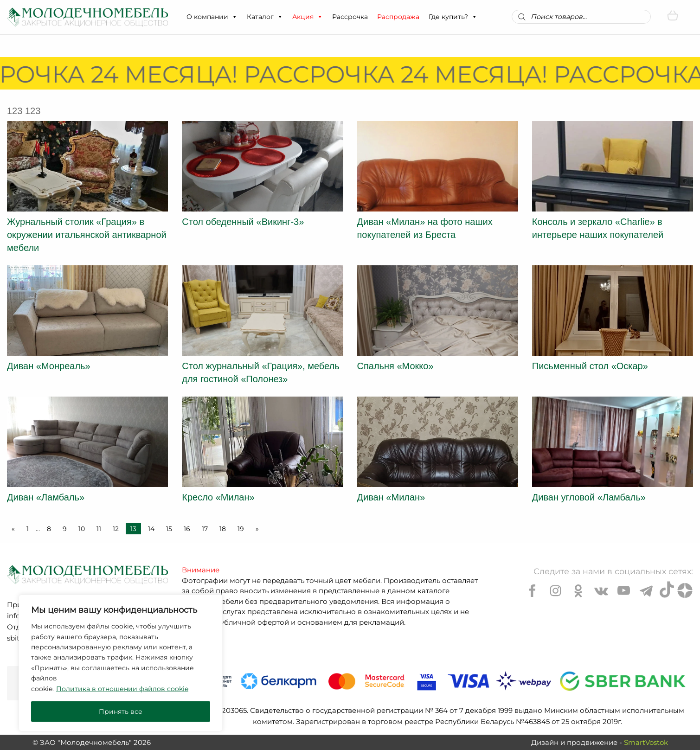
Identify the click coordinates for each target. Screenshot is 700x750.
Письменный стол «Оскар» (590, 366)
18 (223, 529)
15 (169, 529)
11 (99, 529)
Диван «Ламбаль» (46, 497)
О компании (212, 17)
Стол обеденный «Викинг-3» (243, 222)
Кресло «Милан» (218, 497)
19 (241, 529)
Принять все (121, 712)
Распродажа (398, 17)
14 (151, 529)
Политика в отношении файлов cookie (122, 689)
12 (116, 529)
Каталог (265, 17)
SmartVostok (646, 742)
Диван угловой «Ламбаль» (589, 497)
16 (187, 529)
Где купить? (453, 17)
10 (82, 529)
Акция (308, 17)
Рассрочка (350, 17)
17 (205, 529)
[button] (234, 17)
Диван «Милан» (391, 497)
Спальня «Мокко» (395, 366)
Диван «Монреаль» (49, 366)
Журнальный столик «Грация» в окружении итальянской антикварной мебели (87, 235)
